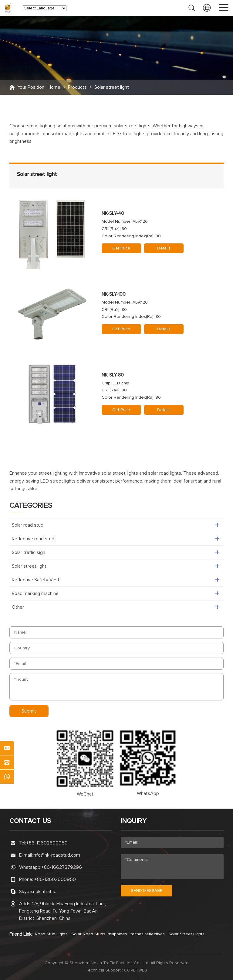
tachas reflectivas (148, 934)
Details (164, 248)
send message (147, 891)
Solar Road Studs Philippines (99, 934)
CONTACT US (30, 821)
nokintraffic (45, 892)
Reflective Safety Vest (36, 580)
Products (77, 87)
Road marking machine (35, 593)
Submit (29, 711)
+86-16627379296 (62, 867)
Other (18, 607)
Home (54, 87)
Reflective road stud (33, 539)
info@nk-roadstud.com (56, 855)
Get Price (121, 248)
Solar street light (112, 87)
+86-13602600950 (47, 843)
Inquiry (134, 821)
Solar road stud (28, 525)
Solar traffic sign (29, 552)
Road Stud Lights (51, 934)
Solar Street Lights (186, 934)
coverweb (136, 970)
